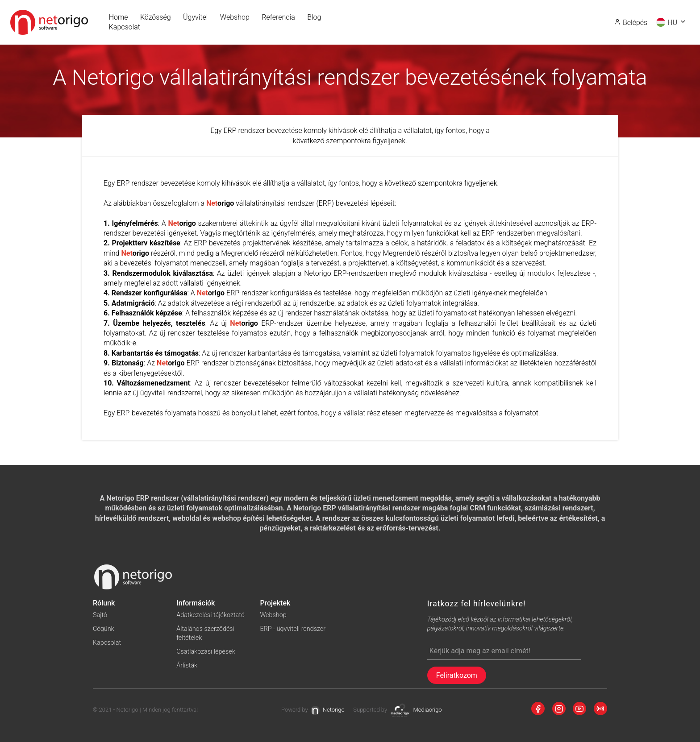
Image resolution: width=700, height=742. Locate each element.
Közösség (156, 17)
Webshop (235, 17)
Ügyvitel (195, 17)
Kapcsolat (125, 27)
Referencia (278, 17)
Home (119, 17)
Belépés (631, 23)
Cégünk (104, 629)
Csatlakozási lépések (206, 652)
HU (671, 23)
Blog (314, 17)
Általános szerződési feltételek (205, 633)
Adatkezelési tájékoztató (210, 615)
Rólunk (104, 603)
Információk (196, 603)
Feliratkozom (457, 675)
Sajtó (100, 615)
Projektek (275, 603)
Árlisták (187, 665)
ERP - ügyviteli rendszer (293, 629)
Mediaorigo (416, 710)
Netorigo (328, 710)
